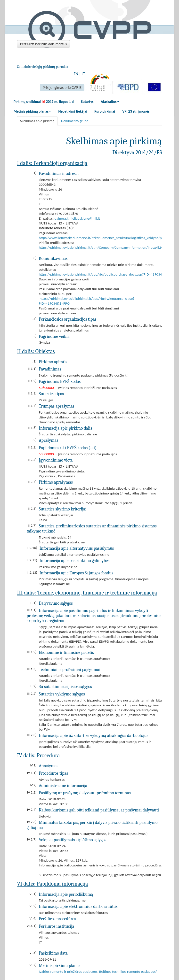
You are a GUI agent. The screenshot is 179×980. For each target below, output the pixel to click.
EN (76, 74)
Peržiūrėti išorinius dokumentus (43, 44)
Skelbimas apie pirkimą (37, 121)
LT (83, 74)
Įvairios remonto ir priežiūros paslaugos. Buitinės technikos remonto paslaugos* (98, 972)
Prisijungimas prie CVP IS (62, 88)
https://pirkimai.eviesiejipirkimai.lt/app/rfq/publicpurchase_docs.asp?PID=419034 (100, 274)
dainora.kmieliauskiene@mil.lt (77, 218)
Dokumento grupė (75, 121)
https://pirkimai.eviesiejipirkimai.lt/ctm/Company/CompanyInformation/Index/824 (101, 247)
